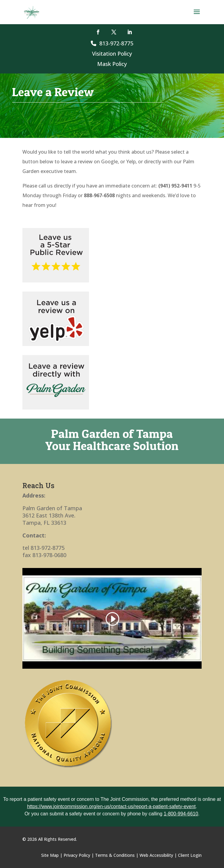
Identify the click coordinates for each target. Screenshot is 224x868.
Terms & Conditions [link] (115, 855)
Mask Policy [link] (112, 64)
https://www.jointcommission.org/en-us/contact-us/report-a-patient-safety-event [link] (111, 806)
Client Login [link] (190, 855)
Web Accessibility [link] (156, 855)
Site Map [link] (50, 855)
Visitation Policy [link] (112, 54)
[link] (32, 12)
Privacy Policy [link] (77, 855)
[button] (197, 16)
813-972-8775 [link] (112, 43)
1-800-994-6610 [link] (181, 814)
